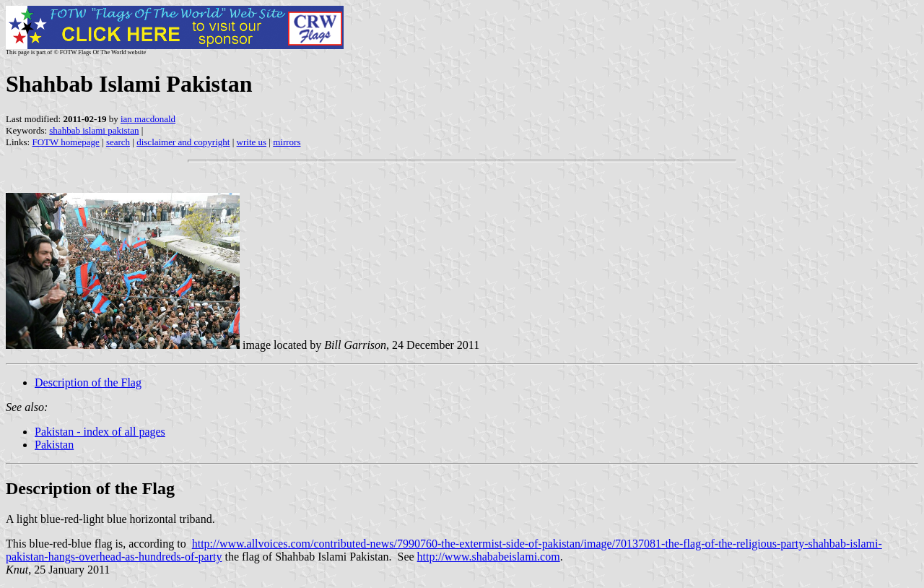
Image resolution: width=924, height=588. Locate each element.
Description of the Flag (88, 382)
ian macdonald (148, 119)
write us (252, 142)
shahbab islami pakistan (94, 130)
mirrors (287, 142)
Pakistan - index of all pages (100, 432)
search (118, 142)
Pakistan (54, 445)
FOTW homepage (65, 142)
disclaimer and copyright (183, 142)
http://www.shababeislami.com (489, 557)
